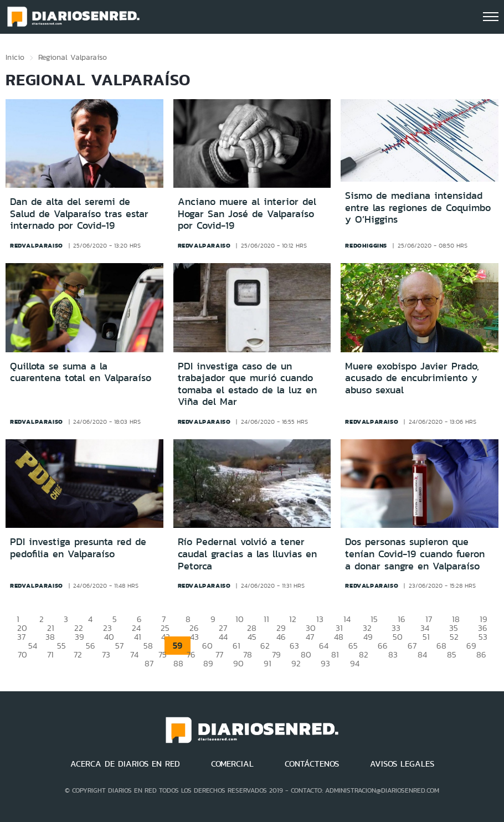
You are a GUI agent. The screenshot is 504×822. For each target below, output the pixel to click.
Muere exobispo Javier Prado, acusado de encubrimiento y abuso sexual (412, 378)
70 (22, 654)
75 (163, 654)
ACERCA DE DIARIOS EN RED (125, 764)
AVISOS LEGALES (402, 764)
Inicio (15, 57)
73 (106, 654)
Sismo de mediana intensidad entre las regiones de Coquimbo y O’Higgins (418, 207)
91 (268, 663)
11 (266, 619)
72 (78, 654)
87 (149, 663)
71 (50, 654)
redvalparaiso (37, 245)
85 (452, 654)
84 (422, 654)
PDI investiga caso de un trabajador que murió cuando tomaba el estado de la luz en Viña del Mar (247, 384)
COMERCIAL (232, 764)
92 (296, 663)
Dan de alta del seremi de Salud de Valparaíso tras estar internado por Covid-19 (79, 214)
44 (223, 637)
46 (281, 637)
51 (426, 637)
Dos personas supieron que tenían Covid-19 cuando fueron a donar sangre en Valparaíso (415, 554)
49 (368, 637)
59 (178, 646)
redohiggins (366, 245)
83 (393, 654)
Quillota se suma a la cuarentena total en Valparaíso (81, 372)
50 (398, 637)
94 (355, 663)
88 (178, 663)
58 (148, 646)
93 (325, 663)
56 (91, 646)
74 (134, 654)
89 (208, 663)
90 (238, 663)
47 (310, 637)
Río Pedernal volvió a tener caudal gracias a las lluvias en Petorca (247, 554)
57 (119, 646)
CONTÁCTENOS (312, 764)
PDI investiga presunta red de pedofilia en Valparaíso (78, 548)
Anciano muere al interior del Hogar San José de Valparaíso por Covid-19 (247, 214)
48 (339, 637)
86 (481, 654)
